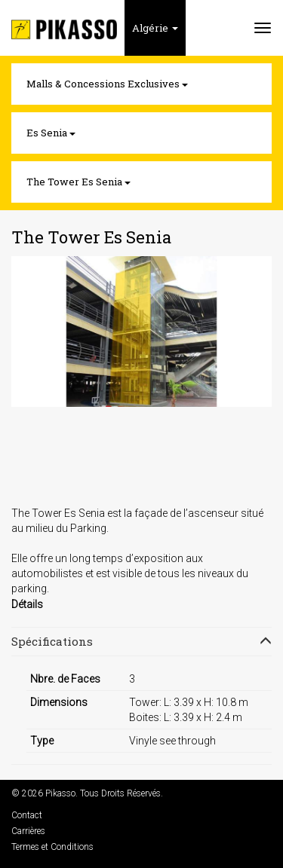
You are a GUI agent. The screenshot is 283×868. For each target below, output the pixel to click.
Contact (27, 815)
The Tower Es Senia (78, 182)
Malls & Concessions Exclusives (107, 84)
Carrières (28, 831)
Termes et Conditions (52, 847)
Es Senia (51, 133)
